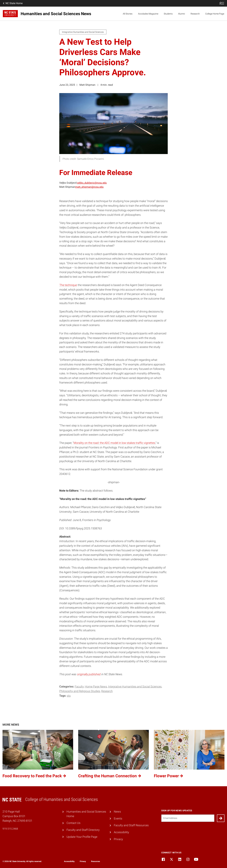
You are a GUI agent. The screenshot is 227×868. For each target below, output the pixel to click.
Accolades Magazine (148, 14)
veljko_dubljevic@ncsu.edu (92, 183)
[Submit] (221, 818)
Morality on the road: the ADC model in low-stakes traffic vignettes (114, 443)
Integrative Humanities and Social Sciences (135, 686)
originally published (89, 674)
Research (195, 14)
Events (118, 818)
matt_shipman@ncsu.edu (89, 187)
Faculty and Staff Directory (83, 830)
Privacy (118, 839)
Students (168, 14)
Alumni (182, 14)
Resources (96, 861)
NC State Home (12, 3)
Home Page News (96, 686)
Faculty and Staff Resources (131, 825)
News (117, 812)
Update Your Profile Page (82, 837)
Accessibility (121, 832)
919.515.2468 (10, 829)
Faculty (79, 686)
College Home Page (215, 14)
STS (69, 696)
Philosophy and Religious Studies (80, 691)
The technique (68, 285)
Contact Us (73, 823)
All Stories (128, 14)
